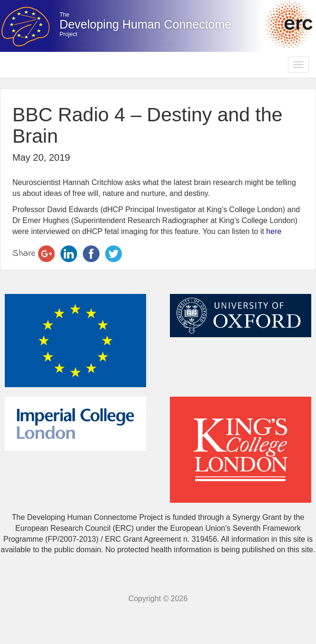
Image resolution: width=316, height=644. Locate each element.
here (274, 231)
